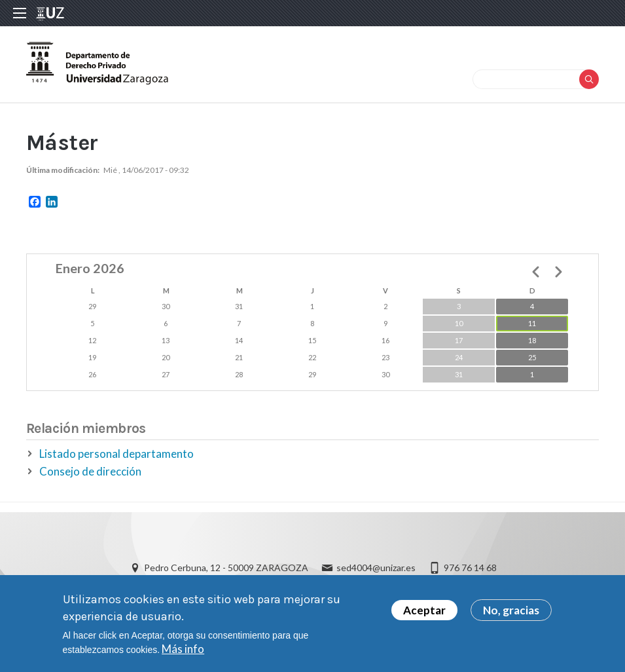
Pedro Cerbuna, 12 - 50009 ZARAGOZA (226, 568)
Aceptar (424, 614)
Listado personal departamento (116, 454)
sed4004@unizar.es (376, 568)
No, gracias (511, 614)
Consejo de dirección (90, 471)
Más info (183, 653)
